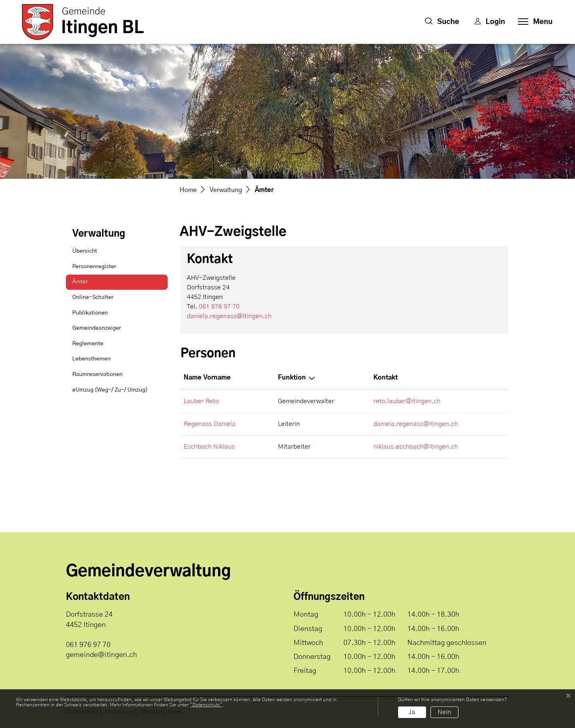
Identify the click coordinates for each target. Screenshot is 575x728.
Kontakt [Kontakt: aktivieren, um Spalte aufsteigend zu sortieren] (386, 378)
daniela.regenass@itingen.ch (229, 316)
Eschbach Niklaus (209, 447)
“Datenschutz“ (206, 705)
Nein (444, 712)
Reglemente (88, 344)
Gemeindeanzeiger (97, 328)
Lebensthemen (91, 359)
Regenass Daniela (210, 424)
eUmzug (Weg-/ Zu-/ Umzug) (110, 390)
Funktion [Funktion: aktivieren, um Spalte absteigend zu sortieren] (292, 378)
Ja (412, 712)
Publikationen (90, 313)
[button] (442, 22)
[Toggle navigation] (533, 22)
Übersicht (85, 251)
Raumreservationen (97, 374)
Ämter (92, 284)
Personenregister (94, 267)
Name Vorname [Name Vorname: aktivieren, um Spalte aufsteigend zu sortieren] (207, 378)
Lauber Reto (201, 401)
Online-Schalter (93, 297)
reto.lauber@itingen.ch (407, 401)
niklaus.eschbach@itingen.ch (416, 447)
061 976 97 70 (219, 307)
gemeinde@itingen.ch (101, 655)
